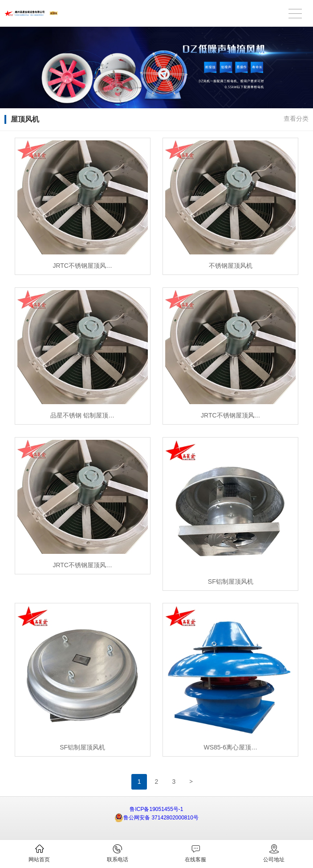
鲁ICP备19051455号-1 (156, 809)
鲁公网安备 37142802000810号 (156, 818)
